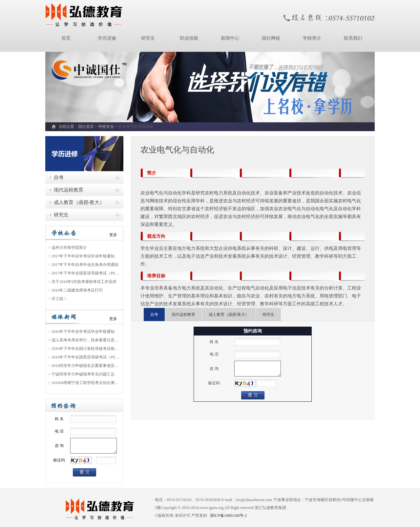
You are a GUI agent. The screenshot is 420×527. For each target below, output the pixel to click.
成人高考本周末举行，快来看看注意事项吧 (84, 340)
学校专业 (106, 127)
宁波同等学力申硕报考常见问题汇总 (82, 374)
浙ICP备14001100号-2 (228, 516)
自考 (59, 177)
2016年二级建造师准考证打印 (76, 290)
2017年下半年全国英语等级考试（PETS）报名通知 (84, 273)
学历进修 (107, 38)
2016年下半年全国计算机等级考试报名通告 (84, 349)
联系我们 (353, 38)
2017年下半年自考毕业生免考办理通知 (84, 265)
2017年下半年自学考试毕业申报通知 (82, 256)
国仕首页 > (88, 127)
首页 (66, 38)
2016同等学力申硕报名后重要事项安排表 (84, 366)
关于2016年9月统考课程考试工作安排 (83, 282)
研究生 (148, 38)
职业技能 (189, 38)
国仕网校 (271, 38)
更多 (113, 235)
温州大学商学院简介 (68, 248)
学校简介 (312, 38)
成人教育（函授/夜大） (79, 202)
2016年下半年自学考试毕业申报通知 (82, 332)
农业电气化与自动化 (136, 127)
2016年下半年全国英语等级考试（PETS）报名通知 (84, 357)
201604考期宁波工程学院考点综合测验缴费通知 (84, 383)
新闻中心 (230, 38)
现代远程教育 (69, 190)
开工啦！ (58, 299)
